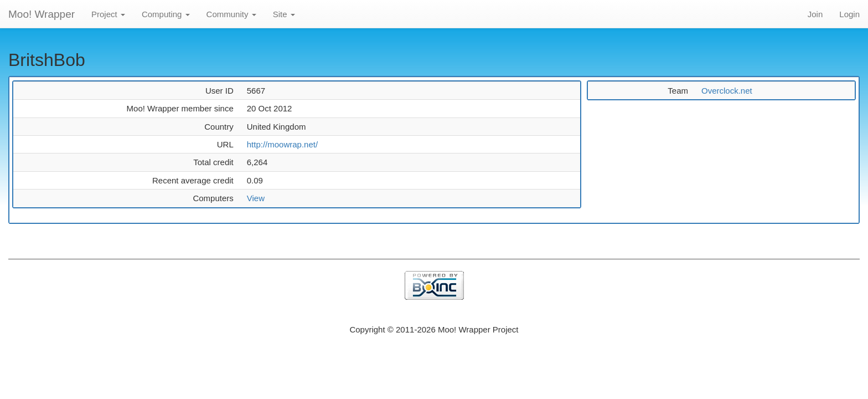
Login (849, 14)
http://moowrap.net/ (282, 144)
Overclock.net (727, 91)
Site (284, 14)
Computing (166, 14)
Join (815, 14)
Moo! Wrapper (42, 14)
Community (231, 14)
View (256, 198)
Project (108, 14)
